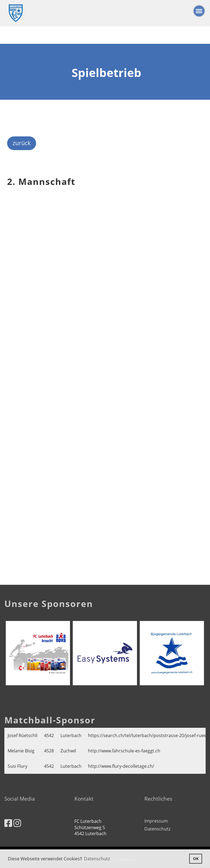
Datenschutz (157, 829)
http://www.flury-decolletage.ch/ (121, 766)
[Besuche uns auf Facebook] (8, 823)
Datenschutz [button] (97, 859)
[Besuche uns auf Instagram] (17, 823)
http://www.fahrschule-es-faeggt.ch (124, 751)
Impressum (156, 821)
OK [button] (196, 859)
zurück (22, 143)
